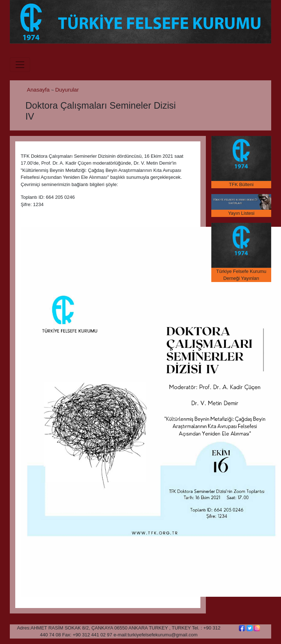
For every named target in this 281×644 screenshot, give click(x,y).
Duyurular (67, 90)
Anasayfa (39, 90)
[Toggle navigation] (20, 65)
